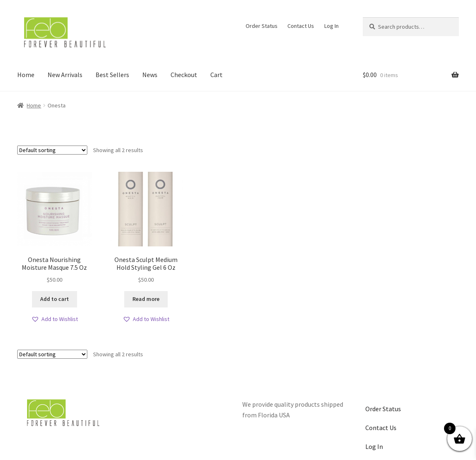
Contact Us (301, 26)
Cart (216, 75)
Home (26, 75)
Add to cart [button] (55, 299)
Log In (331, 26)
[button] (55, 319)
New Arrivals (65, 75)
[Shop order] (52, 150)
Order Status (262, 26)
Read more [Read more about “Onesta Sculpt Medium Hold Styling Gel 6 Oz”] (146, 299)
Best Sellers (112, 75)
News (150, 75)
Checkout (184, 75)
